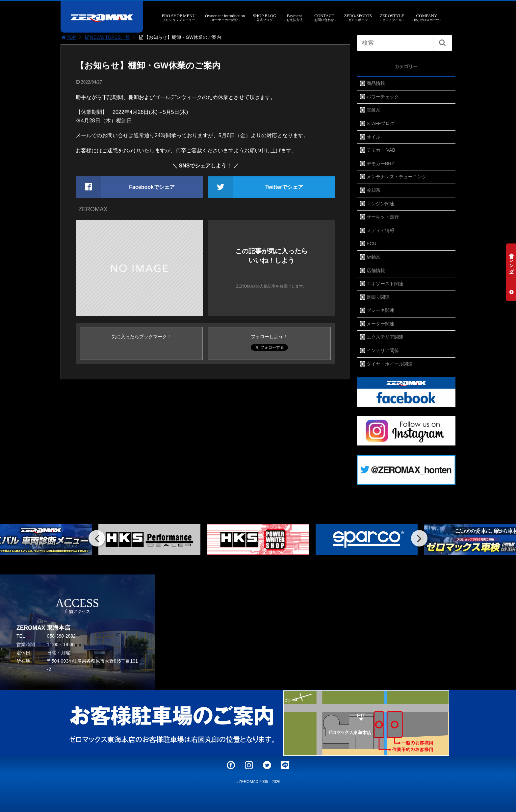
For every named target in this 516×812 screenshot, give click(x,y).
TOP (68, 37)
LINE (285, 765)
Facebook (231, 765)
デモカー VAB (381, 150)
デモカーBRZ (380, 164)
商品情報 (376, 83)
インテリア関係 (383, 350)
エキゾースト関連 (385, 284)
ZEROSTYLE (392, 18)
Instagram (249, 765)
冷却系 (374, 190)
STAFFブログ (381, 123)
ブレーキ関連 (380, 310)
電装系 (374, 110)
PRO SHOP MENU (179, 18)
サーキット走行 (383, 217)
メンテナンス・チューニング (397, 177)
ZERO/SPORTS (358, 18)
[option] (149, 539)
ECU (372, 243)
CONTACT (324, 18)
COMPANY (426, 18)
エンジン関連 (380, 204)
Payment (295, 18)
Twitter (267, 765)
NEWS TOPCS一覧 (107, 37)
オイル (374, 137)
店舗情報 (376, 270)
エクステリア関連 (385, 337)
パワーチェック (383, 97)
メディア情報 (380, 230)
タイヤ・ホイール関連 (390, 364)
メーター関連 (380, 324)
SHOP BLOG (264, 18)
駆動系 (374, 257)
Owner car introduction (225, 18)
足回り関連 (378, 297)
